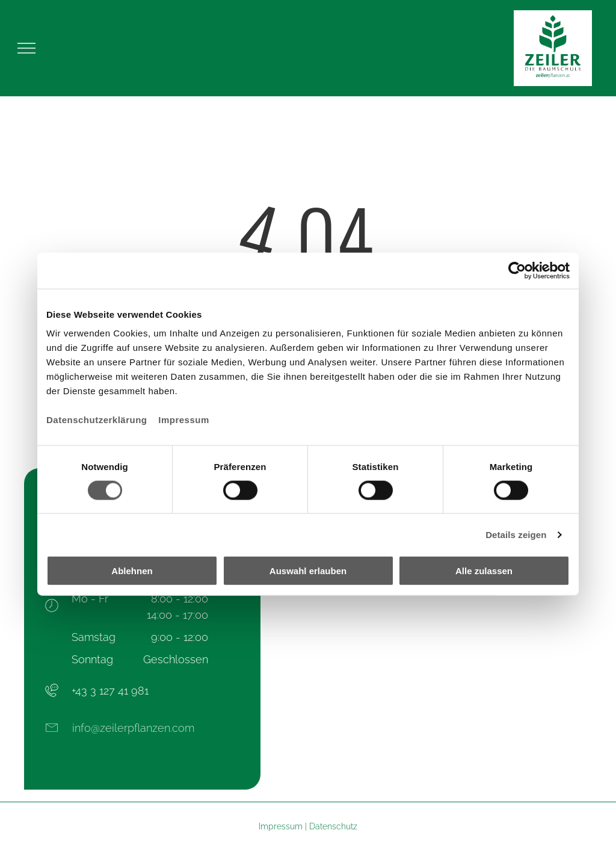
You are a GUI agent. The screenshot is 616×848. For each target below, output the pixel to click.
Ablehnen (132, 571)
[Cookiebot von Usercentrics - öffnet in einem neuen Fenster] (517, 270)
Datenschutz (333, 826)
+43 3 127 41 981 (110, 691)
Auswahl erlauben (308, 571)
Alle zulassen (484, 571)
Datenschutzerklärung (97, 420)
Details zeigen (516, 534)
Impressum (184, 420)
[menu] (26, 48)
